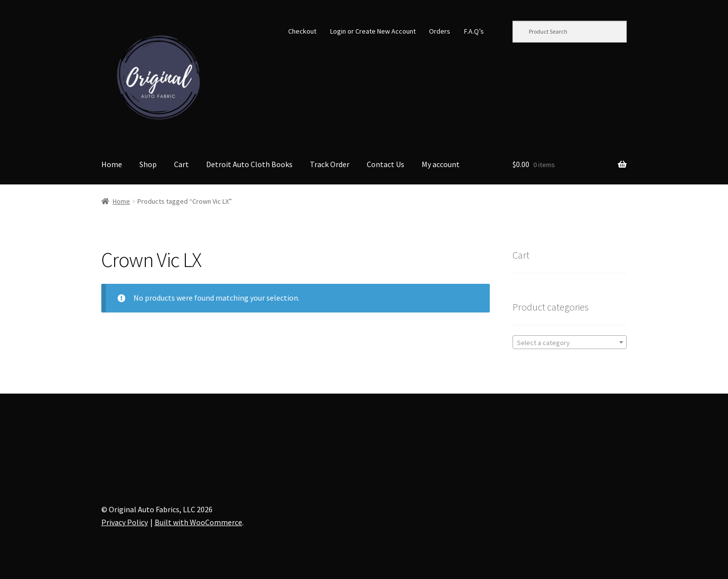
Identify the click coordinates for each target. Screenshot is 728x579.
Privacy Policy (125, 522)
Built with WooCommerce (198, 522)
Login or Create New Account (373, 31)
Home (112, 164)
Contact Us (385, 164)
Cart (181, 164)
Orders (440, 31)
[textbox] (570, 343)
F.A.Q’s (474, 31)
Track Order (330, 164)
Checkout (302, 31)
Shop (148, 164)
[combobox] (570, 342)
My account (441, 164)
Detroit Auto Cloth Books (249, 164)
